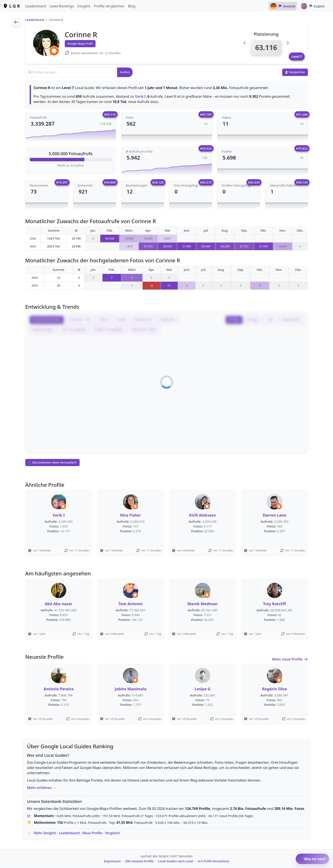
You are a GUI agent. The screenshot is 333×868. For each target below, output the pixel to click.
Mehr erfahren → (42, 788)
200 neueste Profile (139, 861)
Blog (132, 6)
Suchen (125, 72)
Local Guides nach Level (176, 861)
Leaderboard (36, 6)
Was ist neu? (312, 859)
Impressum (112, 861)
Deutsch (283, 6)
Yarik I (140, 96)
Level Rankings (62, 6)
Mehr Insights (45, 833)
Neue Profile (92, 833)
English (313, 6)
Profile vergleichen (109, 6)
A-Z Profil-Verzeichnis (213, 861)
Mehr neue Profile (290, 659)
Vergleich (112, 833)
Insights (84, 6)
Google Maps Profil (80, 44)
